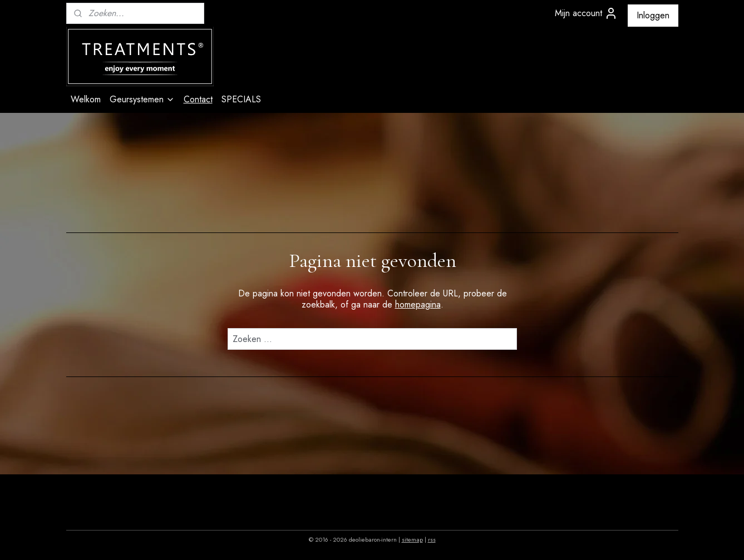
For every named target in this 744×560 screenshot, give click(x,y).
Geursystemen (142, 99)
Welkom (86, 99)
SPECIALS (241, 99)
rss (432, 539)
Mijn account (586, 13)
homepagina (417, 304)
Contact (198, 99)
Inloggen (653, 15)
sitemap (412, 539)
